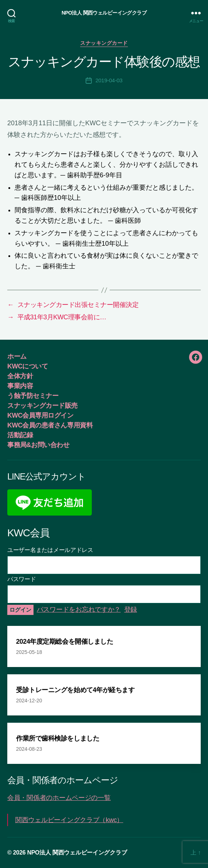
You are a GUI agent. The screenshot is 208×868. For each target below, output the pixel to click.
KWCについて (28, 366)
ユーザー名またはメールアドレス (50, 550)
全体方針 (20, 376)
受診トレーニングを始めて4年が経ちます (75, 690)
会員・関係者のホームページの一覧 (59, 798)
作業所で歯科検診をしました (58, 738)
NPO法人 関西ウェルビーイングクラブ (104, 13)
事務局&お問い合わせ (38, 445)
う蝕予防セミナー (33, 396)
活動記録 (20, 435)
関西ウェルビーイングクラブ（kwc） (69, 820)
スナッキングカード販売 (42, 406)
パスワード (22, 579)
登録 (131, 609)
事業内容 (20, 386)
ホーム (17, 356)
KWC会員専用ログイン (40, 415)
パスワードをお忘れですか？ (79, 609)
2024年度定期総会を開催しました (64, 642)
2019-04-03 (109, 80)
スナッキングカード (104, 43)
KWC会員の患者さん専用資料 (50, 425)
